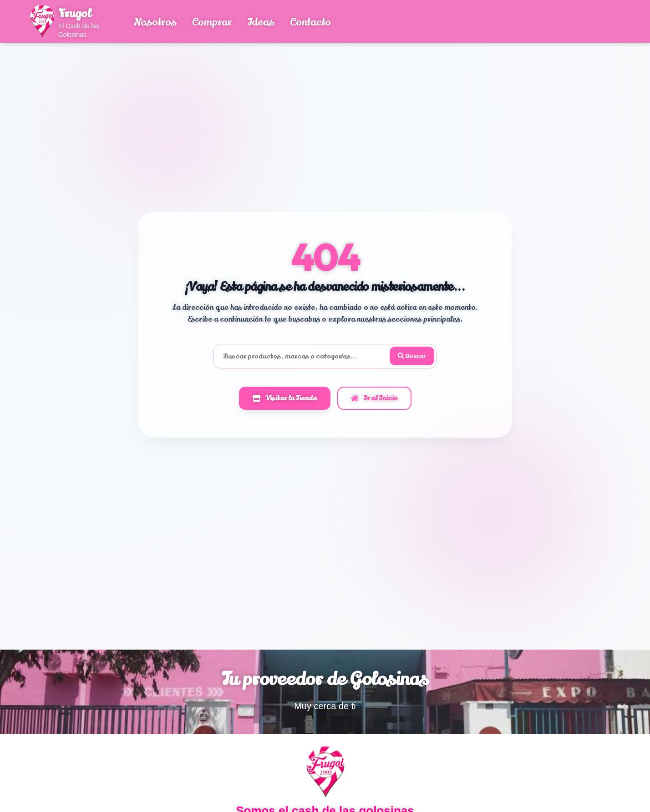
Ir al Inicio (374, 398)
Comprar (212, 22)
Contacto (310, 22)
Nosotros (155, 22)
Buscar (411, 356)
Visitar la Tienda (285, 398)
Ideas (261, 22)
